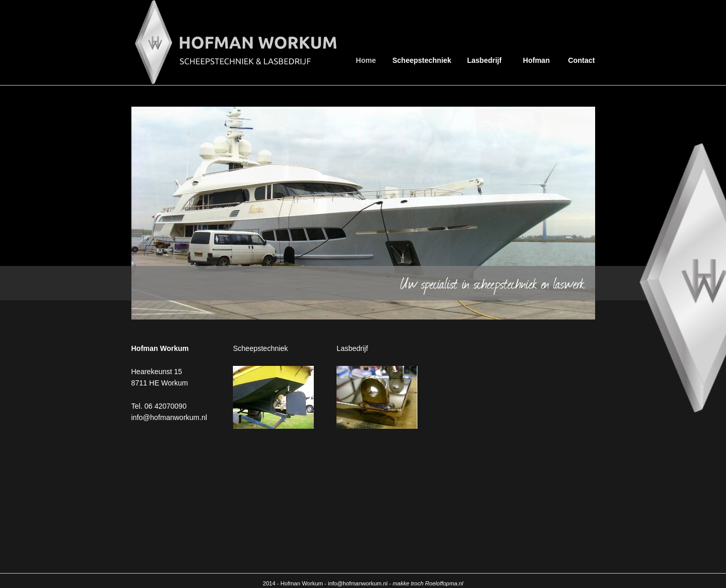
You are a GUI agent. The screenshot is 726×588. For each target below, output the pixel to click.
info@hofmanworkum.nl (169, 417)
